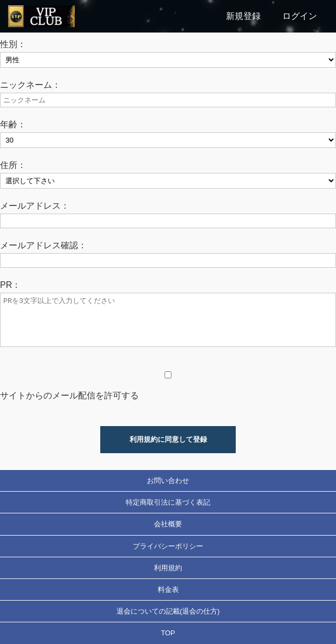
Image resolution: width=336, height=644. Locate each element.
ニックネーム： (30, 85)
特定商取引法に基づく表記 (168, 502)
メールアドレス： (35, 206)
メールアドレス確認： (43, 245)
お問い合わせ (168, 481)
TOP (168, 633)
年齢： (13, 124)
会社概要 (168, 524)
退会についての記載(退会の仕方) (168, 611)
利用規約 (168, 568)
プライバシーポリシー (168, 546)
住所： (13, 165)
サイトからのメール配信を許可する (69, 395)
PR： (10, 285)
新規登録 (243, 16)
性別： (13, 44)
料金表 (168, 590)
